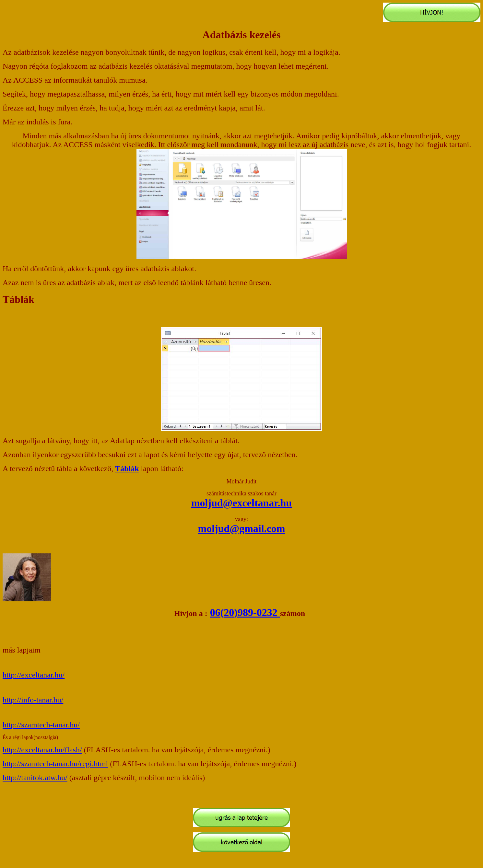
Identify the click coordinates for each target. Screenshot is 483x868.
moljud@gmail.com (242, 528)
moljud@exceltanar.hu (241, 503)
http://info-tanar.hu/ (33, 700)
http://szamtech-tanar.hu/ (41, 725)
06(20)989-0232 (245, 612)
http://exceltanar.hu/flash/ (42, 750)
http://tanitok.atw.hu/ (35, 778)
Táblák (127, 469)
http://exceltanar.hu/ (34, 675)
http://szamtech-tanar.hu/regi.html (55, 764)
